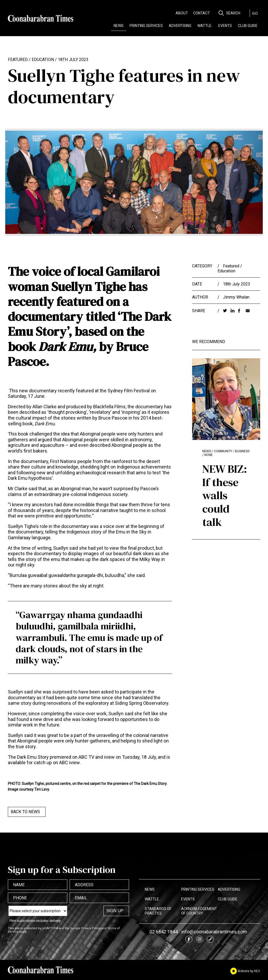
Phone (20, 898)
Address (84, 885)
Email (81, 898)
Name (19, 885)
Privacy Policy (91, 928)
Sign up (115, 911)
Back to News (25, 812)
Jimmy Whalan (236, 297)
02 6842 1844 (164, 932)
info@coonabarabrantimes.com (214, 932)
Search (233, 13)
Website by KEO (245, 971)
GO (255, 13)
